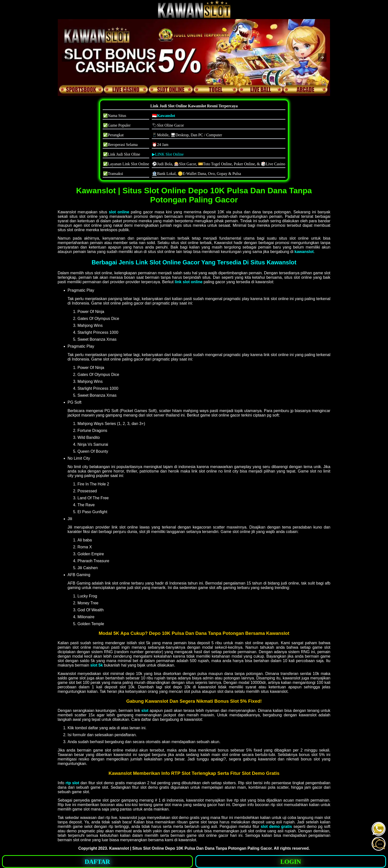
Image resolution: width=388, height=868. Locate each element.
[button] (66, 57)
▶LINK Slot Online (168, 154)
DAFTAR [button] (97, 862)
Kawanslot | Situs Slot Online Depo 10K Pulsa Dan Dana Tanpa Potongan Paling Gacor (190, 848)
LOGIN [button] (291, 862)
